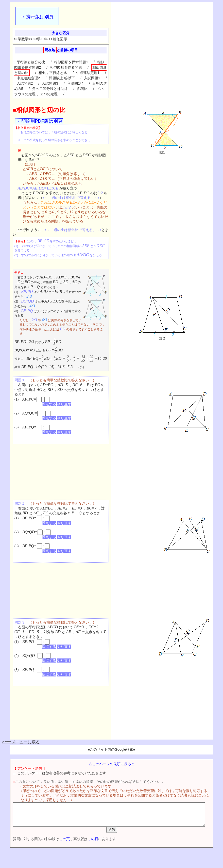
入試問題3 (50, 83)
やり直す (64, 404)
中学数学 (21, 39)
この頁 (56, 843)
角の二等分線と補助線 (50, 89)
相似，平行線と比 (53, 73)
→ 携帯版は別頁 (37, 17)
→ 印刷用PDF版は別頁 (39, 121)
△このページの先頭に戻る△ (113, 764)
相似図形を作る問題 (66, 67)
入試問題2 (25, 83)
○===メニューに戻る (21, 742)
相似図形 (60, 39)
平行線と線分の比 (31, 62)
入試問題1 (92, 78)
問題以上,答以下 (62, 78)
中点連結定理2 (28, 78)
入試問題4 (75, 83)
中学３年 (41, 39)
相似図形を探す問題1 (71, 62)
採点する (49, 404)
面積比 (82, 89)
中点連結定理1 (88, 73)
